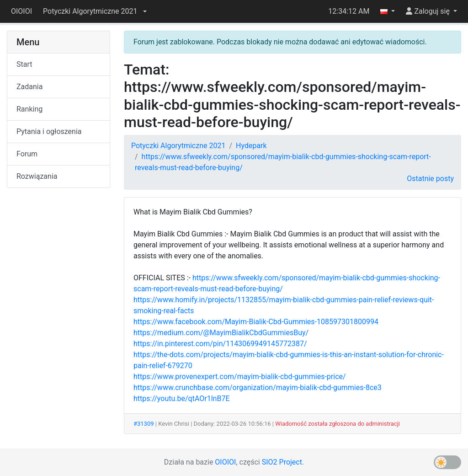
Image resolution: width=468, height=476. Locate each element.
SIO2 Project (282, 462)
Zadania (29, 87)
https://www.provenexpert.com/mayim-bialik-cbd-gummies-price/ (240, 377)
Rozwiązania (37, 176)
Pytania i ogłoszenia (49, 131)
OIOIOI (21, 11)
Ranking (29, 109)
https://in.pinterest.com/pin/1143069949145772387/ (220, 344)
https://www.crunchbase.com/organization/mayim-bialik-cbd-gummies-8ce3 (258, 388)
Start (24, 64)
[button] (95, 11)
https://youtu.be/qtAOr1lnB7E (181, 398)
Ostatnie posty (430, 179)
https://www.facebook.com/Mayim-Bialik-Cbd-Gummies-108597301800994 (256, 322)
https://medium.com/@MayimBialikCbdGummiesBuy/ (221, 333)
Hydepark (251, 146)
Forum (27, 154)
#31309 (144, 424)
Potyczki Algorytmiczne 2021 (178, 146)
